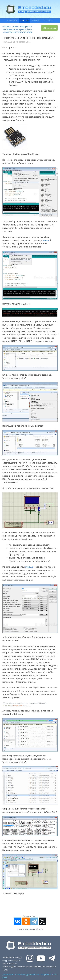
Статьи (24, 21)
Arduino (28, 29)
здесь (46, 240)
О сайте (48, 21)
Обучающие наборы (14, 29)
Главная (12, 21)
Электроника (26, 27)
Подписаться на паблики (30, 929)
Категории (49, 28)
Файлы (36, 21)
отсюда (29, 567)
